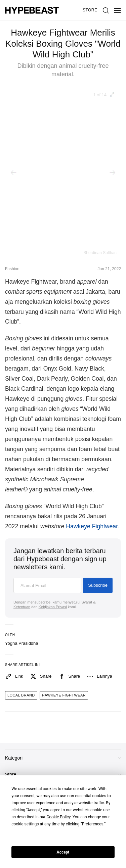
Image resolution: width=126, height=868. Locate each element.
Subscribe (98, 585)
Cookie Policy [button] (58, 817)
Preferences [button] (93, 824)
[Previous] (13, 173)
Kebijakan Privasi (53, 607)
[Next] (113, 173)
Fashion (12, 269)
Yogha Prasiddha (22, 643)
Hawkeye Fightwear (92, 526)
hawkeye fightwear (64, 695)
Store (90, 10)
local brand (21, 695)
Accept (63, 852)
